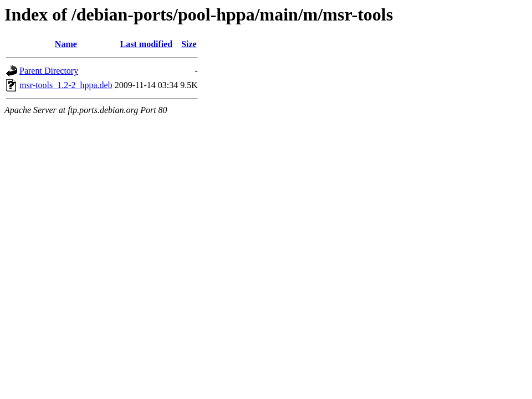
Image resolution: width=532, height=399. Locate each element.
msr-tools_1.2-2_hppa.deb (66, 85)
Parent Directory (49, 71)
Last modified (147, 44)
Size (189, 44)
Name (66, 44)
